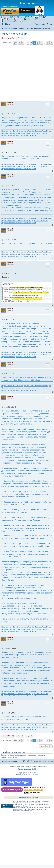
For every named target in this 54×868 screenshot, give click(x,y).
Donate (23, 21)
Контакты (27, 794)
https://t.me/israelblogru (10, 135)
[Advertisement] (27, 74)
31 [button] (48, 43)
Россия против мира (14, 34)
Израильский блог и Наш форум (29, 798)
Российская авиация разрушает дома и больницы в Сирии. (27, 244)
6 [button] (28, 43)
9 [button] (38, 43)
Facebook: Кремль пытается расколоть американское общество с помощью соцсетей (24, 718)
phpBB (22, 767)
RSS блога (19, 19)
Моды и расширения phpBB (27, 773)
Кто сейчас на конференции (13, 752)
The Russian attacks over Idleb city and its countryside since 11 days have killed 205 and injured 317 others (26, 379)
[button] (15, 43)
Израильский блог (42, 19)
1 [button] (23, 43)
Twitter (13, 17)
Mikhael (10, 103)
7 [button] (31, 43)
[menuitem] (8, 24)
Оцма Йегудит (7, 21)
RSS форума (29, 19)
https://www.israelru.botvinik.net (12, 131)
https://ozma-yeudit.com (40, 133)
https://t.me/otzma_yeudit (27, 135)
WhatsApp (29, 17)
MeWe (38, 17)
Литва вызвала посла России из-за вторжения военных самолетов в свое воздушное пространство (25, 157)
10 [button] (41, 43)
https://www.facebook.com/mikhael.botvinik (16, 133)
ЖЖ (4, 19)
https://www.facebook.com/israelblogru (37, 131)
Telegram (21, 17)
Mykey (46, 17)
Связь (16, 21)
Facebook (6, 17)
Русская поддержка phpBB (27, 769)
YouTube (10, 19)
